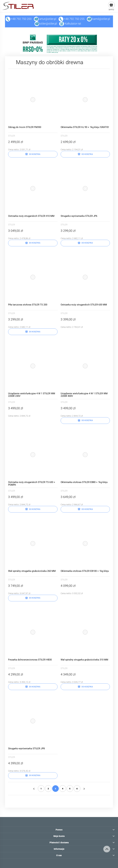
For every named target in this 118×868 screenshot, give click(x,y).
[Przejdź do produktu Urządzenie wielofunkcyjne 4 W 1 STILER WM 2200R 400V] (85, 366)
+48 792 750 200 (19, 19)
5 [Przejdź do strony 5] (70, 789)
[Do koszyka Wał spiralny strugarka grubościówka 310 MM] (85, 687)
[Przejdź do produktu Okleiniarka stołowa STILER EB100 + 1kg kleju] (85, 543)
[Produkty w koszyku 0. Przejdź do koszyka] (111, 6)
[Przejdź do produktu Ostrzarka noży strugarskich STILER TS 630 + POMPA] (33, 455)
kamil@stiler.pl (101, 19)
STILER (12, 136)
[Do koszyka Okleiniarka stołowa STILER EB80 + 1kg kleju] (85, 509)
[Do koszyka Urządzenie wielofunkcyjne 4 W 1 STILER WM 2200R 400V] (85, 421)
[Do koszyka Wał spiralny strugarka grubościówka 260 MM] (33, 598)
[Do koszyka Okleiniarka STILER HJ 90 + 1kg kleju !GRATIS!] (85, 154)
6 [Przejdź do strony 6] (77, 789)
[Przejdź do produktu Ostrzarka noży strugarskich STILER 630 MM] (85, 277)
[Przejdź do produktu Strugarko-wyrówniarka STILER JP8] (33, 721)
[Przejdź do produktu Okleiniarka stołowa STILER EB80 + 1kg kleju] (85, 455)
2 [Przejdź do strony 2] (48, 789)
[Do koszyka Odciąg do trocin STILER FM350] (33, 154)
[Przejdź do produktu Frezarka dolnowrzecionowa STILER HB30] (33, 632)
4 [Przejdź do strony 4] (63, 789)
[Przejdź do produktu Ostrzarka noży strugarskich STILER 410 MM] (33, 188)
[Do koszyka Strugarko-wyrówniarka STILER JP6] (85, 243)
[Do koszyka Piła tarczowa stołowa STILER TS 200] (33, 332)
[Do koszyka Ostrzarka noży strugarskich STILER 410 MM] (33, 243)
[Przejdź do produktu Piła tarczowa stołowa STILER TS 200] (33, 277)
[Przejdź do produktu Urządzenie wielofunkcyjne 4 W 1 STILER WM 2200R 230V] (33, 366)
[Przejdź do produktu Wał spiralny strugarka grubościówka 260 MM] (33, 543)
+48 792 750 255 (72, 19)
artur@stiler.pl (48, 19)
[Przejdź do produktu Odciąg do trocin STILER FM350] (33, 100)
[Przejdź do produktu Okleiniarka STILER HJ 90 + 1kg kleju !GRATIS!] (85, 100)
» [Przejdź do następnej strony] (84, 789)
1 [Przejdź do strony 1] (41, 789)
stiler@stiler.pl (48, 24)
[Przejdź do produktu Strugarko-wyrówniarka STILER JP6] (85, 188)
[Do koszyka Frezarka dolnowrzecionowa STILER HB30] (33, 687)
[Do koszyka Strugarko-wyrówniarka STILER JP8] (33, 776)
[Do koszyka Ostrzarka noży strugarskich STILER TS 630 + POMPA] (33, 509)
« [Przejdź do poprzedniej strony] (34, 789)
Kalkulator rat (73, 24)
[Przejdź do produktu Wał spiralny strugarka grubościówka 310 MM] (85, 632)
